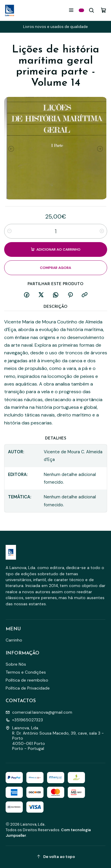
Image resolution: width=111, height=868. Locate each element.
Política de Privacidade (28, 688)
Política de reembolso (27, 680)
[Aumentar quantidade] (102, 231)
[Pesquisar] (92, 10)
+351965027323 (24, 720)
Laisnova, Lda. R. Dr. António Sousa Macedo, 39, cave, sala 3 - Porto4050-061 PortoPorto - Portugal (55, 738)
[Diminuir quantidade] (9, 231)
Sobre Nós (16, 664)
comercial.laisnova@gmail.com (39, 712)
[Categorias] (81, 10)
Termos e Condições (26, 672)
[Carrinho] (103, 10)
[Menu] (71, 10)
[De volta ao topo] (56, 857)
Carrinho (14, 640)
